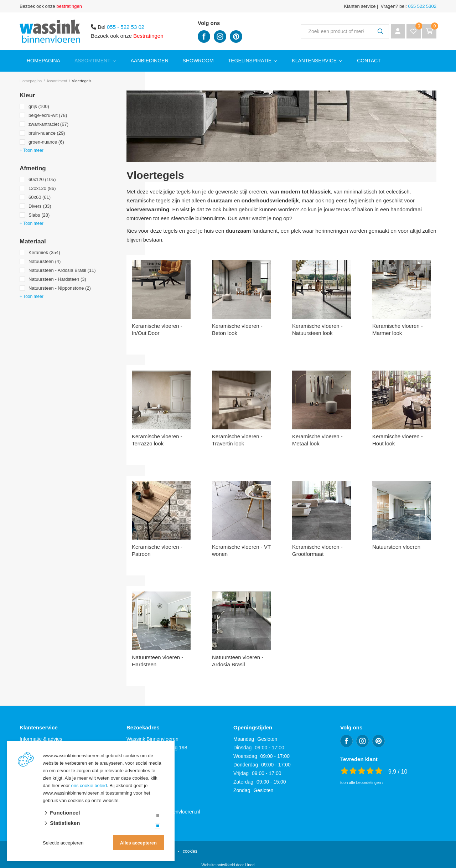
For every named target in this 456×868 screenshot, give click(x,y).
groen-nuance (46, 142)
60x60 (40, 197)
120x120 (42, 188)
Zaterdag (243, 782)
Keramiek (44, 252)
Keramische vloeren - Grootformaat (317, 550)
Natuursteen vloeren (396, 547)
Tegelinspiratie (250, 61)
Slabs (39, 215)
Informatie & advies (41, 739)
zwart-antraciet (48, 124)
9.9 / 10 (398, 772)
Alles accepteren (138, 843)
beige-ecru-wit (48, 115)
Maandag (244, 739)
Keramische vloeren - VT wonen (241, 550)
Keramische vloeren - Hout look (398, 440)
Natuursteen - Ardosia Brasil (62, 270)
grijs (39, 106)
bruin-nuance (47, 133)
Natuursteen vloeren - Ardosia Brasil (238, 661)
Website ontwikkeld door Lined (228, 865)
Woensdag (245, 756)
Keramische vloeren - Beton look (237, 329)
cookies (190, 851)
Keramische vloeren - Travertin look (237, 440)
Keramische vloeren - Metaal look (317, 440)
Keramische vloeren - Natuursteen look (317, 329)
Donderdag (246, 765)
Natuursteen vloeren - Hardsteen (157, 661)
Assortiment (92, 61)
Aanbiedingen (150, 61)
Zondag (242, 790)
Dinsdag (242, 748)
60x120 (42, 179)
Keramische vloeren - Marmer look (398, 329)
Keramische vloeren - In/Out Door (157, 329)
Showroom (198, 61)
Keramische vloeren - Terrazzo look (157, 440)
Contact (369, 61)
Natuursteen (45, 261)
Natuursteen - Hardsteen (57, 279)
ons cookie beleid (89, 786)
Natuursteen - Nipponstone (60, 288)
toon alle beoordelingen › (362, 782)
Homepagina (43, 61)
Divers (40, 206)
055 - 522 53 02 (126, 27)
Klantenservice (314, 61)
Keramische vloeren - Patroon (157, 550)
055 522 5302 (422, 6)
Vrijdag (241, 773)
